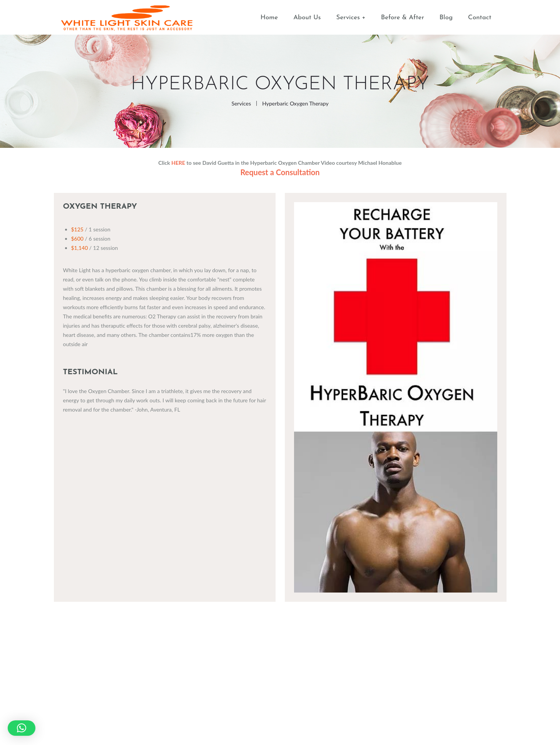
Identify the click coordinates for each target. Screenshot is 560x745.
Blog (446, 18)
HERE (178, 163)
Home (269, 18)
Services (348, 18)
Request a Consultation (280, 172)
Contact (480, 18)
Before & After (403, 18)
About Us (307, 18)
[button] (22, 728)
